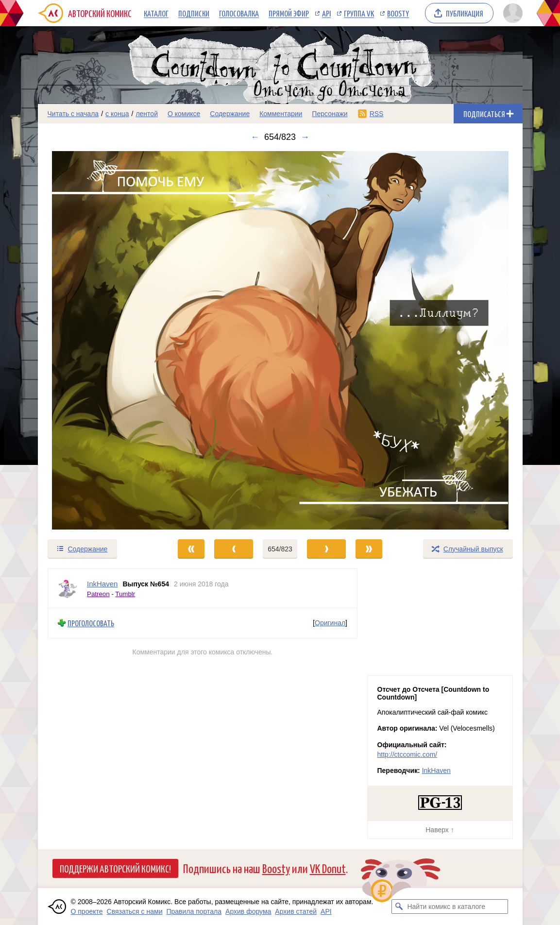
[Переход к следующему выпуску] (280, 340)
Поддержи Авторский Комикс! (115, 868)
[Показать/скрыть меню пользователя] (511, 13)
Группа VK (359, 13)
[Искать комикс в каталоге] (399, 907)
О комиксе (184, 114)
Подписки (194, 13)
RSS (377, 114)
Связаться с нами (135, 911)
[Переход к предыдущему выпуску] (99, 340)
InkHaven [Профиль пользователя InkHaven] (102, 584)
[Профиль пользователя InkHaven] (68, 588)
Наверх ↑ (440, 830)
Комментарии (281, 114)
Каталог (156, 13)
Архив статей (296, 911)
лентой (147, 114)
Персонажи (330, 114)
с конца (117, 114)
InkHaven (436, 771)
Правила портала (194, 911)
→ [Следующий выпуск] (305, 137)
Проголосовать (91, 623)
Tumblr (125, 593)
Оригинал (330, 623)
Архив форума (248, 911)
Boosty (398, 13)
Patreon (98, 593)
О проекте (87, 911)
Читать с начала (73, 114)
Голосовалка (239, 13)
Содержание (230, 114)
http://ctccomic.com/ (407, 754)
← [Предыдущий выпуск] (255, 137)
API (326, 13)
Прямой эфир (289, 13)
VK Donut (328, 868)
